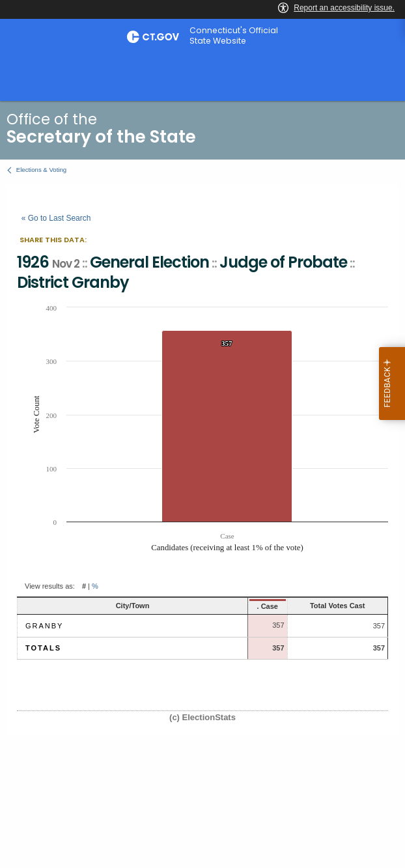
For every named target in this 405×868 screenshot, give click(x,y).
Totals (43, 648)
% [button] (95, 586)
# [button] (84, 586)
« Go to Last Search (56, 218)
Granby (44, 626)
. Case (223, 606)
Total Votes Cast (318, 606)
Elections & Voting (41, 170)
